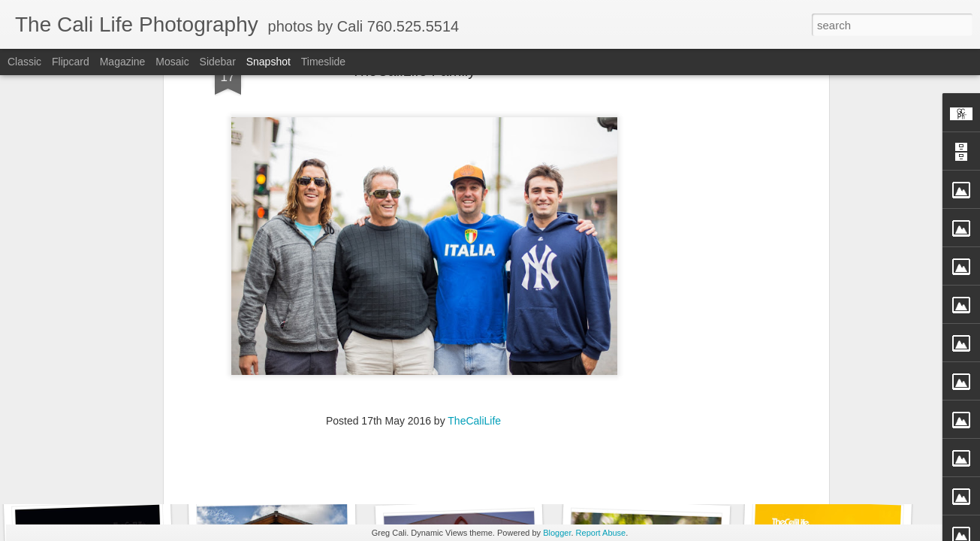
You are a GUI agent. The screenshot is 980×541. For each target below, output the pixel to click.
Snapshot (268, 62)
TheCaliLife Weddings (461, 465)
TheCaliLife (474, 324)
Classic (24, 62)
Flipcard (71, 62)
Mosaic (172, 62)
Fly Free (645, 463)
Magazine (123, 62)
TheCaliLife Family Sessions (299, 470)
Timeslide (323, 62)
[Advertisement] (414, 421)
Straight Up (823, 471)
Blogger (557, 533)
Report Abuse (601, 533)
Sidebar (218, 62)
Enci (93, 463)
